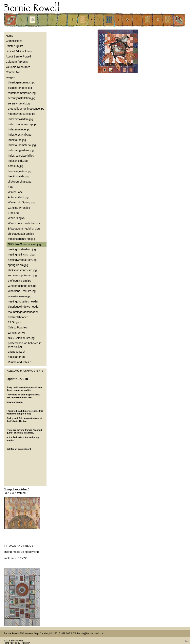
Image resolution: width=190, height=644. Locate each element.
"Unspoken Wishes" (17, 489)
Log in (188, 641)
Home (9, 36)
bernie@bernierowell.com (91, 633)
